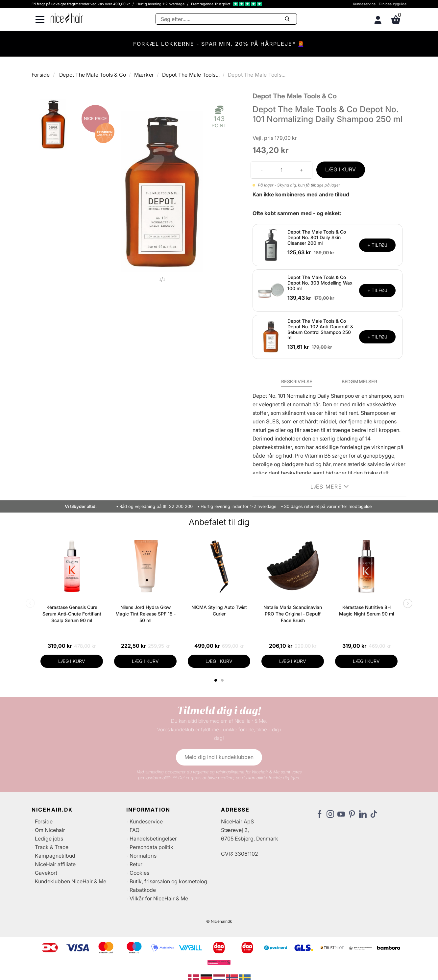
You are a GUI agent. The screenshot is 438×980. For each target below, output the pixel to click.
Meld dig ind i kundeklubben (219, 757)
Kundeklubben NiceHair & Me (71, 881)
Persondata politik (151, 847)
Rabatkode (143, 890)
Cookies (139, 873)
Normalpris (143, 856)
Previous (32, 604)
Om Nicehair (50, 830)
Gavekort (46, 873)
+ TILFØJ (377, 245)
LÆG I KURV (341, 169)
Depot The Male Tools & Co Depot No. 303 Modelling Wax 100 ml (320, 283)
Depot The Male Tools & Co (93, 75)
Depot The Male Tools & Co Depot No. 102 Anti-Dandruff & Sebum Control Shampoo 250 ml (320, 329)
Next (406, 604)
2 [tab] (223, 680)
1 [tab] (216, 680)
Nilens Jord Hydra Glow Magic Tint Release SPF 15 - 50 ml (146, 614)
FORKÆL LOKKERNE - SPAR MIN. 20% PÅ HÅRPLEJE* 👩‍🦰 (219, 44)
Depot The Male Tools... (191, 75)
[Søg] (226, 19)
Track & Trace (52, 847)
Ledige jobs (49, 839)
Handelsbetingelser (153, 839)
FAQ (134, 830)
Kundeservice (364, 4)
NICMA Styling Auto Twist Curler (219, 610)
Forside (41, 75)
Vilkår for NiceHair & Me (159, 898)
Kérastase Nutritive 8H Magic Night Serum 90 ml (366, 610)
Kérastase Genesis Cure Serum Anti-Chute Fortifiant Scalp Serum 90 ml (72, 614)
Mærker (144, 75)
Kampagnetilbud (55, 856)
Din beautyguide (393, 4)
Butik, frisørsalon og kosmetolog (168, 881)
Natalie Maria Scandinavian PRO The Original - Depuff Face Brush (293, 614)
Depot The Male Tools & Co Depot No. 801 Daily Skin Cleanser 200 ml (317, 237)
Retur (136, 864)
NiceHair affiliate (55, 864)
